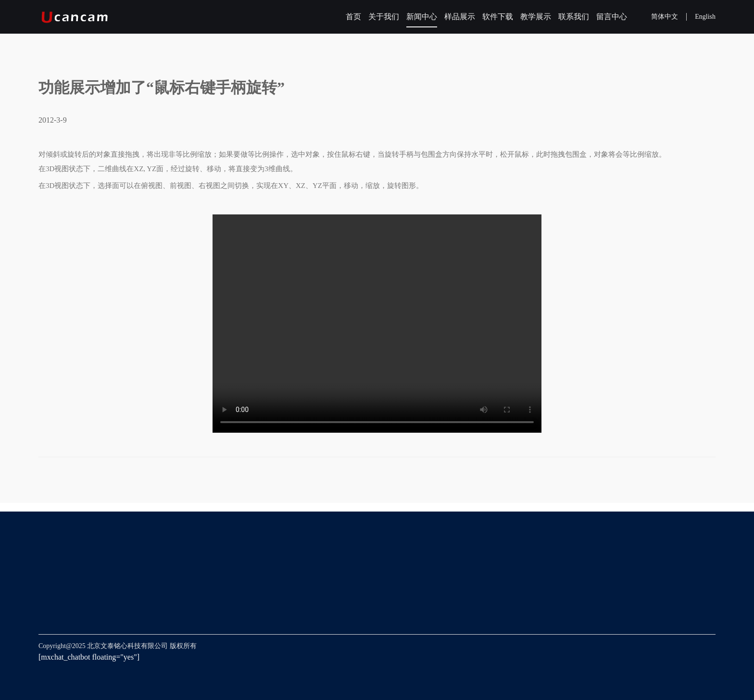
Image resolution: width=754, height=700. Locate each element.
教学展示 (536, 17)
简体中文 (665, 17)
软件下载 (498, 17)
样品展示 (460, 17)
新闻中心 (422, 17)
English (705, 17)
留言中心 (612, 17)
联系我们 (574, 17)
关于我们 (384, 17)
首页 (353, 17)
